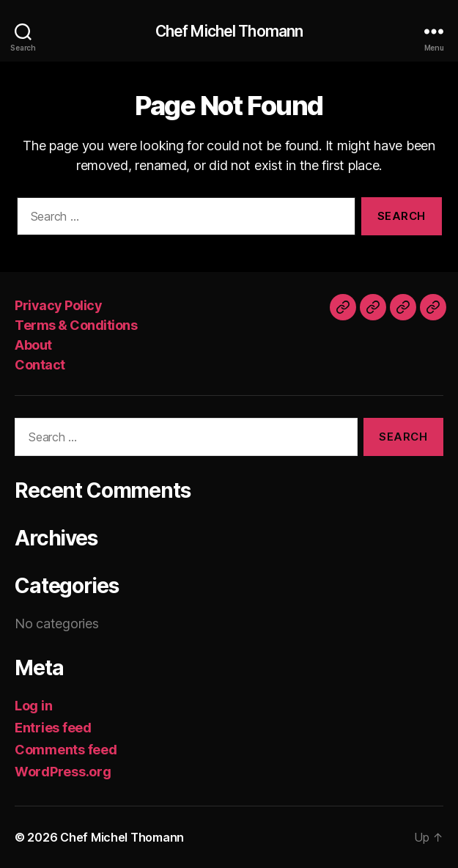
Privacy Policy (58, 305)
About (33, 345)
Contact (40, 365)
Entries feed (53, 728)
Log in (33, 706)
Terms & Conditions (76, 325)
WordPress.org (63, 772)
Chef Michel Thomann (229, 31)
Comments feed (66, 750)
